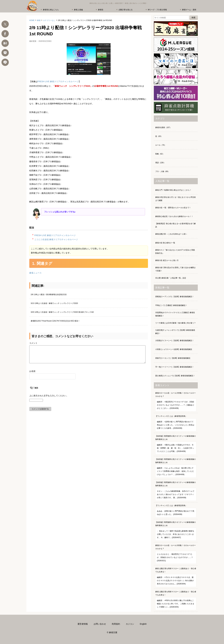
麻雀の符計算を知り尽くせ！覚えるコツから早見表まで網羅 (176, 199)
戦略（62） (160, 154)
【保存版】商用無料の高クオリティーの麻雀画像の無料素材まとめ (176, 445)
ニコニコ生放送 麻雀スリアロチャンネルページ (56, 239)
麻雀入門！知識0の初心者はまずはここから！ (173, 190)
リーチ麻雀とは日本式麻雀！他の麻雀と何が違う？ (176, 323)
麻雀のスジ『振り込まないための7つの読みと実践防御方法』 (175, 252)
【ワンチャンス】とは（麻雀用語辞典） (176, 423)
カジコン (130, 624)
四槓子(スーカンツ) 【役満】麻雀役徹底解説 (173, 358)
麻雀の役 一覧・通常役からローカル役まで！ (173, 208)
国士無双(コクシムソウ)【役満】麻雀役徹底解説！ (175, 376)
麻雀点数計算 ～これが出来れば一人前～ (171, 234)
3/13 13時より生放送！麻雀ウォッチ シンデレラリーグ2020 (54, 303)
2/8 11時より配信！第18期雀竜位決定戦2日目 (49, 295)
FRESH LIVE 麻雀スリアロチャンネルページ (58, 81)
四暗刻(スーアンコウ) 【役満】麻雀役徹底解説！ (175, 297)
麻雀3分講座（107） (163, 127)
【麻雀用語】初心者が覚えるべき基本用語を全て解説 (176, 225)
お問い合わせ (100, 624)
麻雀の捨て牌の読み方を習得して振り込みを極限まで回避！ (176, 269)
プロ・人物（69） (162, 171)
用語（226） (160, 163)
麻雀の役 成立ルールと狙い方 (167, 260)
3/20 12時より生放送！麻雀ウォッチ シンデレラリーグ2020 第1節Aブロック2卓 (62, 312)
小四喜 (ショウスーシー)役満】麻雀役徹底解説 (174, 349)
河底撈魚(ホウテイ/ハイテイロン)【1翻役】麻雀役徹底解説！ (175, 314)
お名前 (32, 375)
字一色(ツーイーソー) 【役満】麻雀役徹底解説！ (175, 367)
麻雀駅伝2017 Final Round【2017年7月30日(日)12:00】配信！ (55, 321)
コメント (33, 343)
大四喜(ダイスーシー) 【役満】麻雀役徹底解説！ (175, 341)
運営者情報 (83, 624)
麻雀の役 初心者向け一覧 (165, 243)
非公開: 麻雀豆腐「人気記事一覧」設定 (171, 278)
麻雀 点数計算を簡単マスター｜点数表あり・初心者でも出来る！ (176, 577)
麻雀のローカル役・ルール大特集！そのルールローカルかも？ (176, 402)
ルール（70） (161, 145)
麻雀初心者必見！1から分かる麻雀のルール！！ (174, 216)
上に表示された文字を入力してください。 (49, 399)
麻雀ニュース (35, 273)
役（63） (159, 136)
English (143, 624)
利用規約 (116, 624)
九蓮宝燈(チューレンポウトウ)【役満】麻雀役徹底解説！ (175, 332)
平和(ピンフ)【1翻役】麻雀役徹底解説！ (171, 305)
